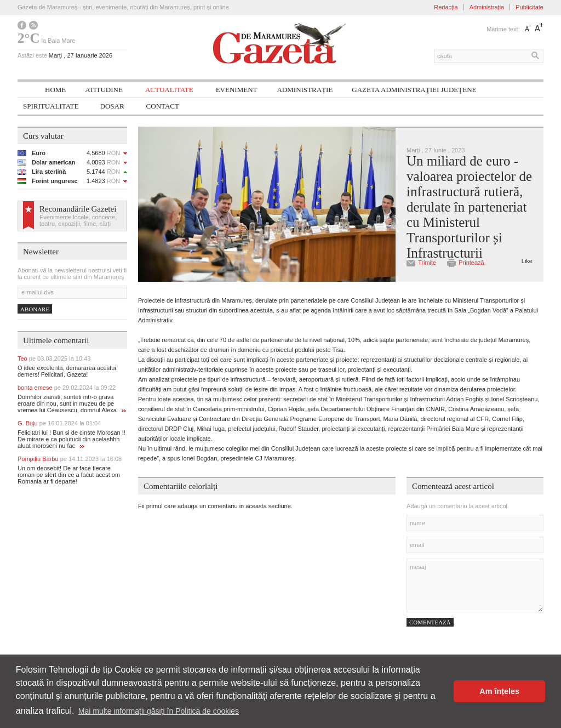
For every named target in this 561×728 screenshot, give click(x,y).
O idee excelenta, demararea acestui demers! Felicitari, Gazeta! (67, 371)
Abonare (35, 309)
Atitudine (104, 90)
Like (527, 261)
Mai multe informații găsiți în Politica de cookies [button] (159, 711)
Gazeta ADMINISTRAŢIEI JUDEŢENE (414, 90)
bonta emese (67, 388)
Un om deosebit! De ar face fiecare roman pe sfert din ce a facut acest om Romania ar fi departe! (69, 475)
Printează (471, 263)
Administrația (487, 7)
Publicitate (529, 7)
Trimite (427, 263)
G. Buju (59, 423)
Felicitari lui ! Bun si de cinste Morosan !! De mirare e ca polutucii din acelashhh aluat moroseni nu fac (71, 439)
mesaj (475, 585)
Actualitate (169, 90)
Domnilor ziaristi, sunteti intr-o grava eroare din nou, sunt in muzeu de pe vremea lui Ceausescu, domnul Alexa (72, 403)
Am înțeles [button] (499, 691)
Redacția (446, 7)
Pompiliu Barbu (70, 459)
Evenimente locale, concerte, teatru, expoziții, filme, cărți (78, 220)
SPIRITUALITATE (51, 106)
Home (55, 90)
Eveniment (237, 90)
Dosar (112, 106)
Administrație (305, 90)
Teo (54, 359)
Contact (163, 106)
